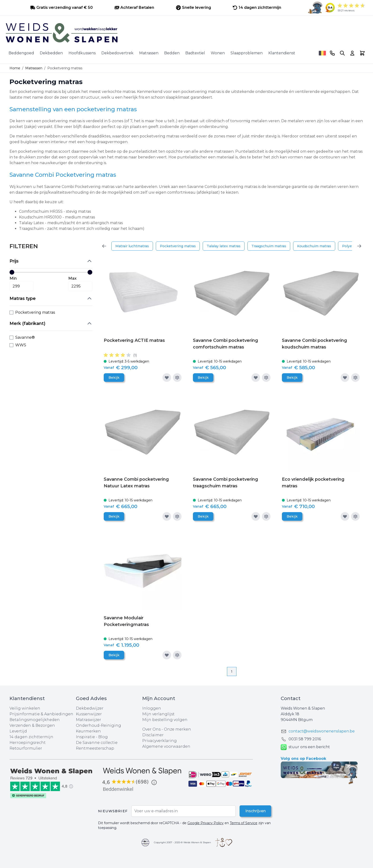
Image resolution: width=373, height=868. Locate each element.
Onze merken (177, 729)
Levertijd (18, 731)
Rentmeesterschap (95, 748)
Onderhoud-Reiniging (98, 725)
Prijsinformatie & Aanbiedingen (41, 714)
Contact (291, 698)
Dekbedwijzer (90, 708)
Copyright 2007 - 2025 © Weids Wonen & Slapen (182, 842)
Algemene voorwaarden (166, 746)
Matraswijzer (88, 720)
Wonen (218, 53)
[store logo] (186, 33)
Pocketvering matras (178, 246)
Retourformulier (26, 748)
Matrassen (149, 53)
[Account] (352, 53)
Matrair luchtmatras (132, 246)
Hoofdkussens (82, 53)
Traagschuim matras (269, 246)
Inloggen (152, 708)
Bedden (172, 53)
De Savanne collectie (97, 743)
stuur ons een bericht (305, 747)
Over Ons (151, 729)
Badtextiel (195, 53)
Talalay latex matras (224, 246)
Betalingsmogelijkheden (35, 720)
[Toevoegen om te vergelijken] (177, 378)
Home (15, 68)
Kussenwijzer (89, 714)
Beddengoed (21, 53)
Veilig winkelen (25, 708)
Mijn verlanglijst (158, 714)
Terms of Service (244, 823)
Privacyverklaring (160, 741)
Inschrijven (255, 811)
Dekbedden (51, 53)
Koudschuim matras (314, 246)
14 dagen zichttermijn (31, 737)
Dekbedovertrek (117, 53)
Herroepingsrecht (28, 743)
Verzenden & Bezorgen (32, 725)
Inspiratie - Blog (92, 737)
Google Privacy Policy (206, 823)
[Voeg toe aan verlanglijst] (167, 378)
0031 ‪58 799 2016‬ (305, 739)
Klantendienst (282, 53)
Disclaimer (153, 735)
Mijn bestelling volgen (165, 720)
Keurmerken (88, 731)
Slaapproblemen (247, 53)
